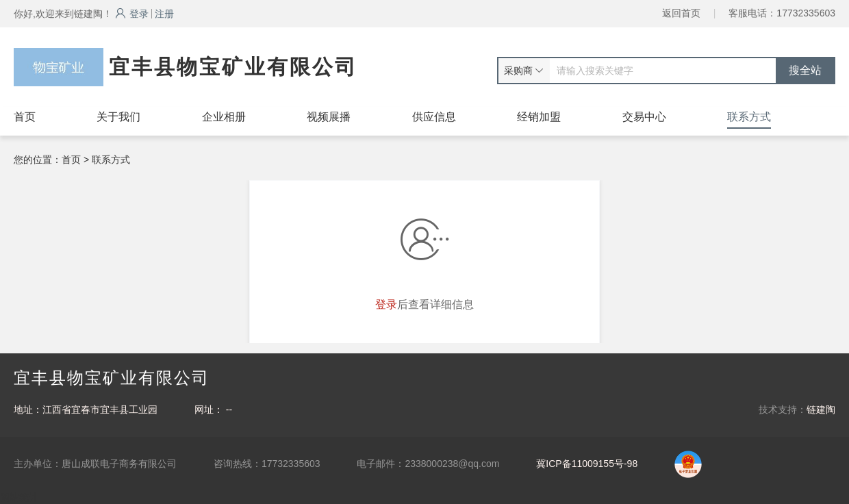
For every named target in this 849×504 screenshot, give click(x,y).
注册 (164, 14)
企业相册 (224, 117)
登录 (132, 14)
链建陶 (821, 409)
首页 (25, 117)
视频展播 (329, 117)
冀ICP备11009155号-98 (587, 464)
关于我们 (118, 117)
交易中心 (644, 117)
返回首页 (681, 13)
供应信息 (434, 117)
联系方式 (749, 117)
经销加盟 (539, 117)
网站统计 (19, 497)
